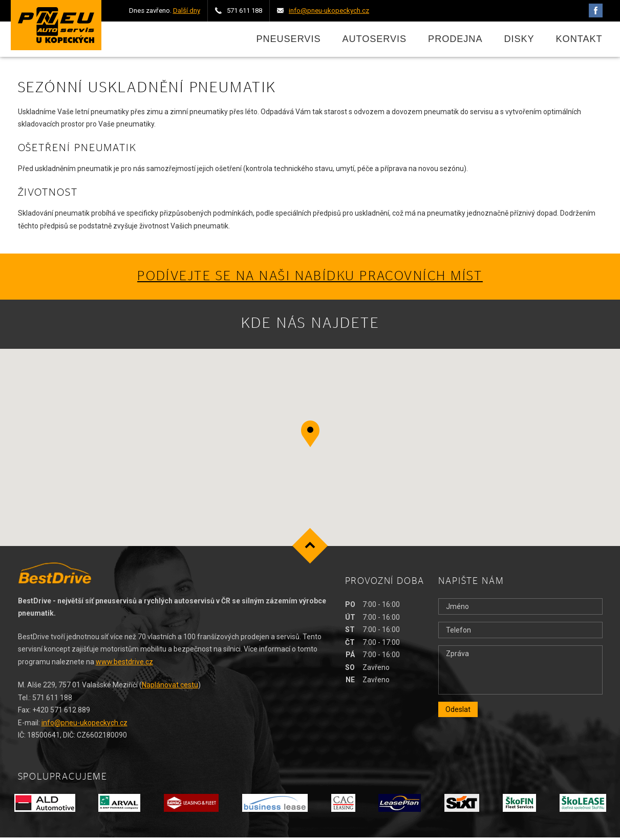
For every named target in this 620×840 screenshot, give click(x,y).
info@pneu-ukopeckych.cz (84, 725)
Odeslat (458, 712)
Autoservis (374, 40)
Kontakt (579, 40)
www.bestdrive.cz (124, 664)
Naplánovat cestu (170, 688)
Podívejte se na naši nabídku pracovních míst (310, 279)
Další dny (187, 10)
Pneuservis (288, 40)
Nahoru (310, 549)
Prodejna (455, 40)
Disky (519, 40)
